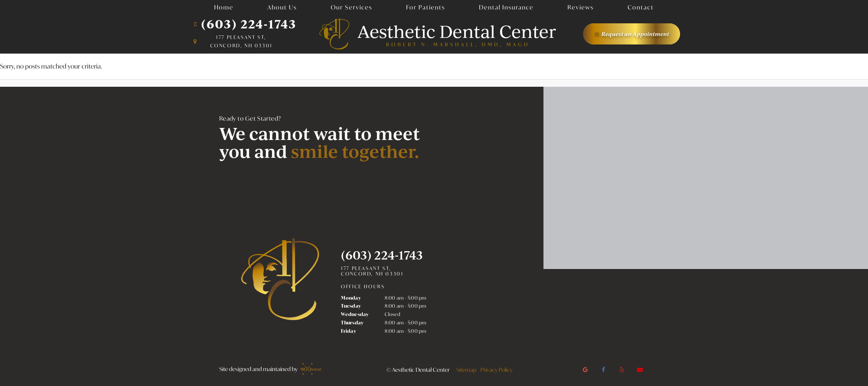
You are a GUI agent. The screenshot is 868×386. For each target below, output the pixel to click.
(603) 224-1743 (244, 24)
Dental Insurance (506, 7)
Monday (351, 298)
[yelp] (622, 370)
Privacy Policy (496, 370)
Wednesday (355, 314)
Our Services (351, 7)
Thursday (352, 323)
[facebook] (604, 370)
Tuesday (351, 306)
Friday (349, 331)
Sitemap (466, 370)
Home (224, 7)
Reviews (581, 7)
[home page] (438, 34)
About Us (282, 7)
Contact (641, 7)
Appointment (632, 34)
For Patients (426, 7)
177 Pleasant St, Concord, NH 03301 (372, 271)
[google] (585, 370)
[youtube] (640, 370)
